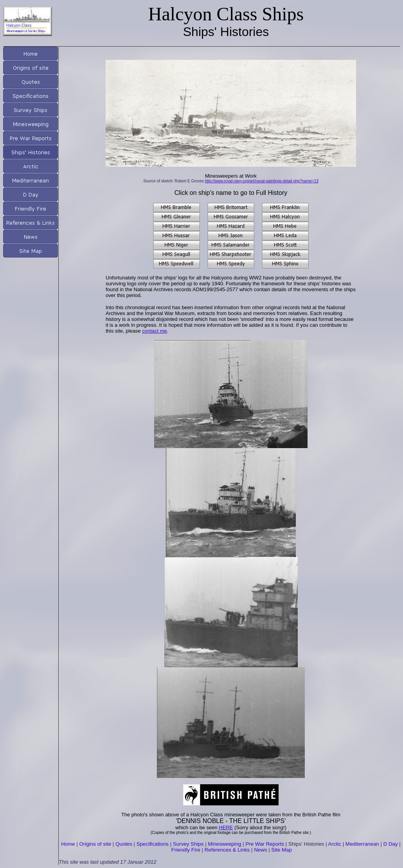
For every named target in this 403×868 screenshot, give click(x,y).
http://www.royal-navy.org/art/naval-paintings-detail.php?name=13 (262, 181)
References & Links (227, 850)
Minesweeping (224, 844)
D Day (391, 844)
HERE (226, 827)
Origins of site (95, 844)
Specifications (153, 844)
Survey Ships (188, 844)
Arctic (335, 844)
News (260, 850)
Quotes (124, 844)
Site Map (282, 850)
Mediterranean (362, 844)
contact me (155, 331)
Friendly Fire (186, 850)
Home (68, 844)
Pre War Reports (265, 844)
